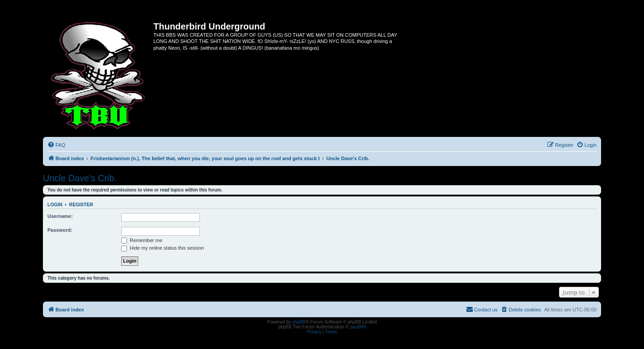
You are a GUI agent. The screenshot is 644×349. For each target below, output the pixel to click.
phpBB (299, 322)
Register (81, 204)
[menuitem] (56, 145)
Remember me (142, 240)
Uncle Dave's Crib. (80, 178)
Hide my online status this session (163, 248)
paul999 (358, 327)
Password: (60, 230)
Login (55, 204)
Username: (60, 216)
